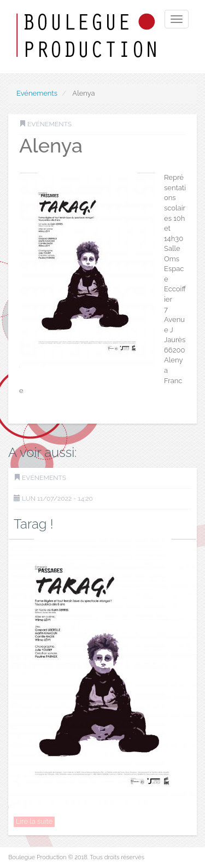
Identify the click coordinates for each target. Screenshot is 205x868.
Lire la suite (34, 821)
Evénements (37, 93)
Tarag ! (34, 524)
